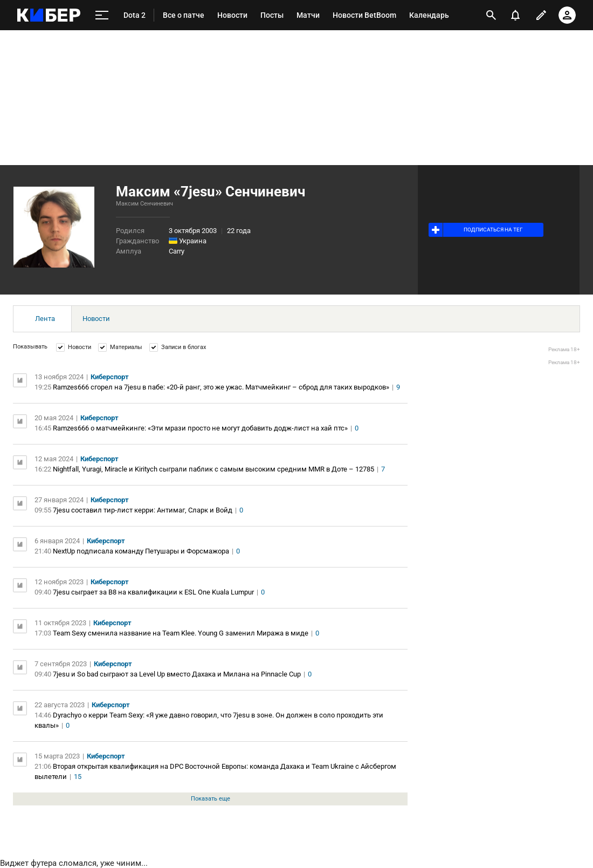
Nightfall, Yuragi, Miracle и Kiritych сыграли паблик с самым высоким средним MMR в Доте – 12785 (213, 469)
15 (78, 777)
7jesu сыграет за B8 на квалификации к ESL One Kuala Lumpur (153, 592)
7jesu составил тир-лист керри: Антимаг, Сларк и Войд (143, 510)
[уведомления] (515, 15)
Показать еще (211, 799)
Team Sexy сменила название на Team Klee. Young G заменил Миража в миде (181, 633)
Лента (45, 319)
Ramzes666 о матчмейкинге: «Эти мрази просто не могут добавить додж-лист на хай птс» (200, 428)
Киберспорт (110, 377)
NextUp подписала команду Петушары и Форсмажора (141, 551)
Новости (96, 319)
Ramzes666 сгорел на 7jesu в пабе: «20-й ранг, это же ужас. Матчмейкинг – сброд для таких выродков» (221, 387)
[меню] (102, 15)
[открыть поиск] (491, 15)
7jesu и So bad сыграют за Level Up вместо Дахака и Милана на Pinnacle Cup (177, 674)
